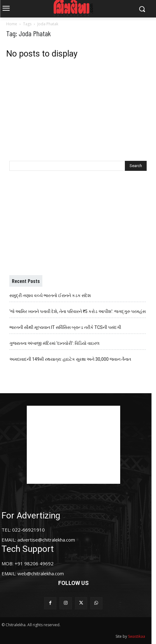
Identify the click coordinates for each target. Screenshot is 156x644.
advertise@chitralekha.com (46, 540)
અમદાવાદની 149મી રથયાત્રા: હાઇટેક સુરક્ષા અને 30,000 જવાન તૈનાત (70, 359)
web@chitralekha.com (41, 573)
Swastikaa (137, 636)
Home (12, 24)
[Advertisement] (78, 105)
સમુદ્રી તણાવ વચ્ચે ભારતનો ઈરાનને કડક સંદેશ (50, 295)
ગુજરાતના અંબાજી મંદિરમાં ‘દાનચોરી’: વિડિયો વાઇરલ (54, 343)
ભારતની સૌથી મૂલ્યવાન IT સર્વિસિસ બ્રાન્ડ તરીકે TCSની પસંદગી (65, 327)
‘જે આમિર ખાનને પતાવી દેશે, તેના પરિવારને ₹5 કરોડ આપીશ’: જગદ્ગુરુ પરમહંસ (78, 311)
